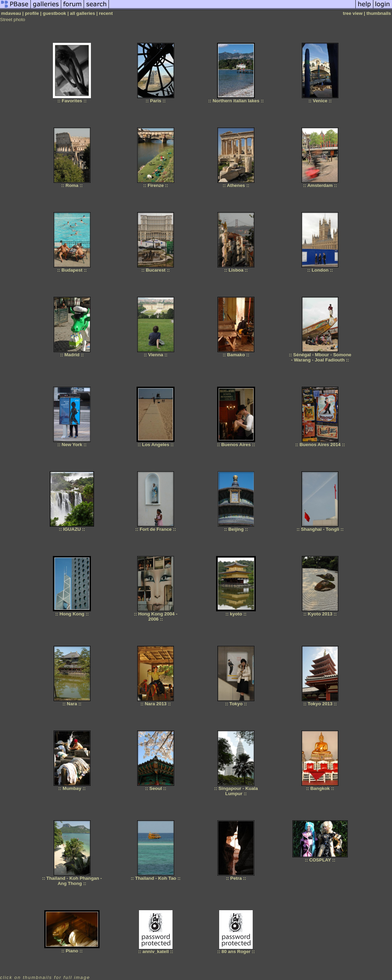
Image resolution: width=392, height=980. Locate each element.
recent (106, 13)
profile (32, 13)
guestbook (54, 13)
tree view (353, 13)
